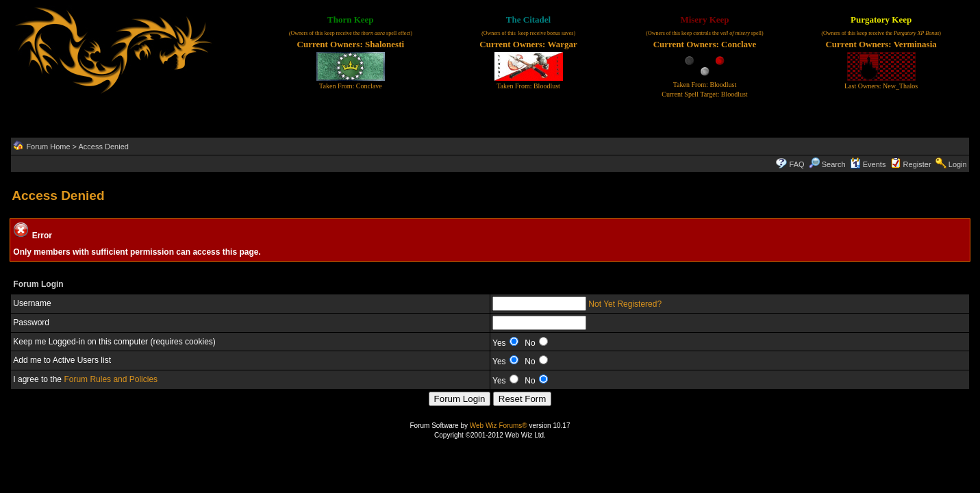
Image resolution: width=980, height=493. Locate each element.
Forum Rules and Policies (111, 379)
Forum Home (48, 147)
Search (827, 164)
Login (958, 164)
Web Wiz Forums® (499, 426)
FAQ (797, 164)
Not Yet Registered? (625, 304)
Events (868, 164)
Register (917, 164)
